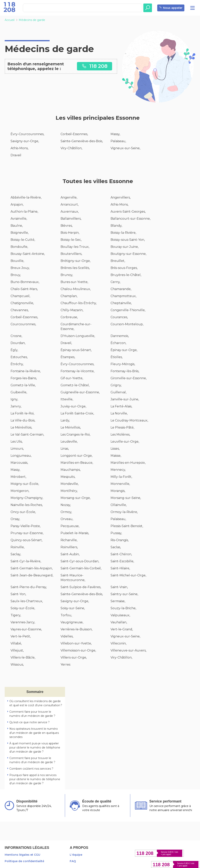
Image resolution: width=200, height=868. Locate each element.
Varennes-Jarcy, (23, 622)
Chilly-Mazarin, (72, 310)
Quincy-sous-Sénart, (26, 540)
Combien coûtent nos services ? (31, 769)
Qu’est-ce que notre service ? (29, 722)
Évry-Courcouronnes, (27, 134)
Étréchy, (17, 364)
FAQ (73, 861)
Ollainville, (119, 505)
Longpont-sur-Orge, (76, 456)
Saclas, (116, 547)
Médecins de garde (32, 20)
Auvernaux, (70, 212)
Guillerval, (118, 392)
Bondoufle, (19, 247)
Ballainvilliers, (71, 219)
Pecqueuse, (70, 526)
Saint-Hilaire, (120, 568)
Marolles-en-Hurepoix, (128, 463)
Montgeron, (20, 491)
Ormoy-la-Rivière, (124, 512)
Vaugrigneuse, (72, 622)
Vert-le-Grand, (122, 629)
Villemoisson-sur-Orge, (78, 650)
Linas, (65, 449)
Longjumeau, (21, 456)
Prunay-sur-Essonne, (27, 533)
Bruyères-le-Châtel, (126, 275)
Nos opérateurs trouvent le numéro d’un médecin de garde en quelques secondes (34, 733)
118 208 (95, 66)
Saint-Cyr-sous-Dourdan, (80, 561)
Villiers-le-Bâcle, (23, 657)
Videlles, (67, 636)
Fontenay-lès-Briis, (125, 371)
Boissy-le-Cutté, (23, 240)
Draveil (16, 155)
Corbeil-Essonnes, (74, 134)
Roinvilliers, (69, 547)
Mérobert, (18, 477)
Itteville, (67, 399)
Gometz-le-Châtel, (75, 385)
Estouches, (19, 357)
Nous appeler (171, 8)
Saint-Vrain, (119, 587)
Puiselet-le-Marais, (75, 533)
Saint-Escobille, (122, 561)
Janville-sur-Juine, (125, 399)
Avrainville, (19, 219)
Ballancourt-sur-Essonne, (130, 219)
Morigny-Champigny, (27, 498)
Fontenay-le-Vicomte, (77, 371)
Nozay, (66, 505)
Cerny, (115, 282)
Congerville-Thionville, (128, 310)
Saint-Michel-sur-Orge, (128, 575)
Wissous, (17, 664)
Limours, (17, 449)
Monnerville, (120, 484)
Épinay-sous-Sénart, (76, 350)
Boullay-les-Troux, (75, 247)
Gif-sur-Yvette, (72, 378)
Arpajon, (17, 204)
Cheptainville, (121, 303)
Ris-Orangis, (120, 540)
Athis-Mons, (19, 148)
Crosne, (16, 336)
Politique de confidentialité (24, 861)
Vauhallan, (119, 622)
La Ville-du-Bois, (23, 420)
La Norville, (119, 413)
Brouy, (16, 275)
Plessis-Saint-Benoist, (127, 526)
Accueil (10, 20)
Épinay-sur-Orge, (124, 350)
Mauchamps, (71, 470)
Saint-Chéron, (121, 554)
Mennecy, (118, 470)
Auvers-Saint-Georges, (128, 212)
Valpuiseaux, (120, 615)
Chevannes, (20, 310)
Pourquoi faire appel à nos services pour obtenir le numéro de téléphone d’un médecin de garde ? (35, 779)
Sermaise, (118, 601)
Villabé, (16, 643)
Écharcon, (118, 343)
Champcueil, (20, 296)
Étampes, (68, 357)
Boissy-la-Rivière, (123, 233)
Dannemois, (120, 336)
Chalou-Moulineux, (76, 289)
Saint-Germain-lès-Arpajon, (32, 568)
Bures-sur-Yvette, (74, 282)
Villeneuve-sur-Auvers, (128, 650)
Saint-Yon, (18, 594)
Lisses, (115, 449)
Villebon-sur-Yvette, (76, 643)
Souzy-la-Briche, (123, 608)
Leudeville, (69, 442)
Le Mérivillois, (71, 427)
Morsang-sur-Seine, (126, 498)
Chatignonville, (22, 303)
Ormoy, (66, 512)
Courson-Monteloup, (127, 324)
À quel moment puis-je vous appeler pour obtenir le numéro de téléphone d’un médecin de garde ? (35, 748)
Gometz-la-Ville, (23, 385)
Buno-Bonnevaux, (25, 282)
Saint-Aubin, (70, 554)
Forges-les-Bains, (24, 378)
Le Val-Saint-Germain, (27, 434)
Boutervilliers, (71, 254)
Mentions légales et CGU (22, 855)
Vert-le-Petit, (21, 636)
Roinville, (17, 547)
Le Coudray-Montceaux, (129, 420)
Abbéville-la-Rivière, (26, 197)
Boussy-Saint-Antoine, (28, 254)
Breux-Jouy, (20, 268)
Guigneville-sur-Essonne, (80, 392)
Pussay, (116, 533)
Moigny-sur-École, (25, 484)
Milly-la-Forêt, (121, 477)
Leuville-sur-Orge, (125, 442)
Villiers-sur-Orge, (74, 657)
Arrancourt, (70, 204)
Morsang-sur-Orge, (75, 498)
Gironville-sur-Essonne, (129, 378)
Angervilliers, (121, 197)
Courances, (119, 317)
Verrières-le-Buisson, (76, 629)
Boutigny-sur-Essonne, (128, 254)
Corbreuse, (69, 317)
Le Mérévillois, (21, 427)
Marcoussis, (19, 463)
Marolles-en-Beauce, (77, 463)
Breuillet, (118, 261)
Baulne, (17, 226)
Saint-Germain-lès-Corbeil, (81, 568)
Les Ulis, (17, 442)
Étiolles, (117, 357)
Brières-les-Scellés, (75, 268)
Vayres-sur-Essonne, (26, 629)
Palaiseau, (118, 141)
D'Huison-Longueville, (78, 336)
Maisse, (116, 456)
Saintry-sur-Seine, (124, 594)
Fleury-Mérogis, (123, 364)
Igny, (14, 399)
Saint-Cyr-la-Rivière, (26, 561)
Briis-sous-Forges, (124, 268)
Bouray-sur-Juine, (125, 247)
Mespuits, (68, 477)
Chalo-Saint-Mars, (24, 289)
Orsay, (15, 519)
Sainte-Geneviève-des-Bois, (82, 141)
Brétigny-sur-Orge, (75, 261)
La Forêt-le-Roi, (22, 413)
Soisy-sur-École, (23, 608)
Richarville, (69, 540)
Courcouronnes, (23, 324)
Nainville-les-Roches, (27, 505)
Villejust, (17, 650)
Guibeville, (19, 392)
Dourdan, (18, 343)
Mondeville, (70, 484)
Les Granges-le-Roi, (75, 434)
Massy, (115, 134)
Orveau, (67, 519)
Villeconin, (118, 643)
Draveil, (66, 343)
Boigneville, (20, 233)
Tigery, (16, 615)
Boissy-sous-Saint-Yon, (128, 240)
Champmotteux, (123, 296)
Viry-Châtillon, (71, 148)
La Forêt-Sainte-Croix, (77, 413)
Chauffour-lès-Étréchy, (79, 303)
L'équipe (76, 855)
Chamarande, (121, 289)
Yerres (65, 664)
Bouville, (17, 261)
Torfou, (66, 615)
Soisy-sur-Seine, (73, 608)
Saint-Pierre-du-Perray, (29, 587)
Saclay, (16, 554)
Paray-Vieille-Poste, (25, 526)
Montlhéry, (69, 491)
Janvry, (16, 406)
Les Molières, (120, 434)
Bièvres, (67, 226)
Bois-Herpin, (70, 233)
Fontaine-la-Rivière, (26, 371)
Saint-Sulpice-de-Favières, (81, 587)
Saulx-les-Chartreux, (27, 601)
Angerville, (69, 197)
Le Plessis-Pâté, (122, 427)
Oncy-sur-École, (23, 512)
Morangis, (118, 491)
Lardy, (65, 420)
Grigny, (116, 385)
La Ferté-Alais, (121, 406)
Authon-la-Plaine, (24, 212)
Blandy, (116, 226)
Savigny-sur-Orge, (25, 141)
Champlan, (69, 296)
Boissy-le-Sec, (71, 240)
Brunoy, (67, 275)
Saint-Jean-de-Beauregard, (32, 575)
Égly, (14, 350)
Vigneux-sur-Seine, (125, 148)
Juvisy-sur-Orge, (73, 406)
